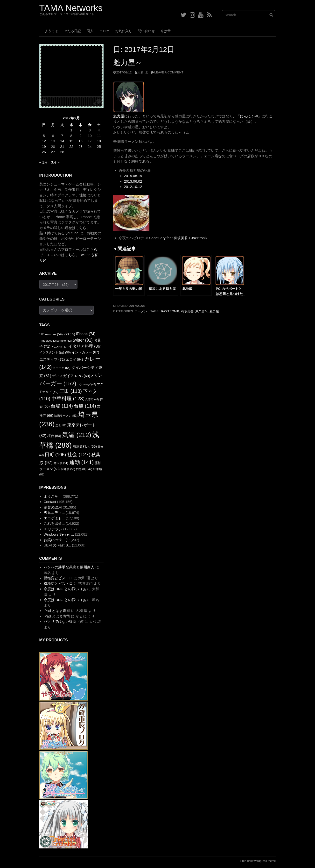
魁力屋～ (128, 62)
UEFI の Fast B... (57, 545)
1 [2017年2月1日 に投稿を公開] (71, 130)
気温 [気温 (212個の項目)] (77, 435)
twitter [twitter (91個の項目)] (83, 340)
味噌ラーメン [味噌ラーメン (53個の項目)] (66, 416)
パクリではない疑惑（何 (64, 621)
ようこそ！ (53, 496)
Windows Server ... (59, 534)
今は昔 (166, 31)
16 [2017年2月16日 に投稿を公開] (80, 141)
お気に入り (124, 31)
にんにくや (249, 116)
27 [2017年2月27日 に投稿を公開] (53, 152)
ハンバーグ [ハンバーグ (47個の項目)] (87, 384)
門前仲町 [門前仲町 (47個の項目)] (84, 469)
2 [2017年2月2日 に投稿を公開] (80, 130)
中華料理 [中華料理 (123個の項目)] (68, 398)
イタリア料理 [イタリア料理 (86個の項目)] (85, 346)
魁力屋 (119, 116)
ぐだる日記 (72, 31)
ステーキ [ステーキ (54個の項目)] (62, 368)
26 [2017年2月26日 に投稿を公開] (44, 152)
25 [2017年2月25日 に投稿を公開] (99, 147)
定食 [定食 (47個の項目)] (61, 425)
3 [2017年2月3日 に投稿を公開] (90, 130)
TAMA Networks (71, 8)
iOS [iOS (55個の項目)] (69, 334)
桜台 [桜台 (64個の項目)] (54, 436)
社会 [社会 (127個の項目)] (79, 454)
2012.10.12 (133, 187)
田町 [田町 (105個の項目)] (56, 455)
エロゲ (104, 31)
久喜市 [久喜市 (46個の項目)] (92, 399)
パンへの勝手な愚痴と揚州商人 (69, 567)
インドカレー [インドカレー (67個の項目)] (85, 352)
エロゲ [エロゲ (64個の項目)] (74, 359)
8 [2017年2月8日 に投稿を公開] (71, 136)
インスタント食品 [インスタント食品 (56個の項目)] (55, 352)
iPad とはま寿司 (57, 611)
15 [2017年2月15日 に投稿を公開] (71, 141)
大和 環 (143, 72)
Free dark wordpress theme (258, 861)
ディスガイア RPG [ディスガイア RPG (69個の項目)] (71, 376)
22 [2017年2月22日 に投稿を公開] (71, 147)
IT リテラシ (53, 529)
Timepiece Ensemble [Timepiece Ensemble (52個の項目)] (56, 341)
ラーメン (141, 311)
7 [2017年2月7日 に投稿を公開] (62, 136)
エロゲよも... (54, 518)
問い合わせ (146, 31)
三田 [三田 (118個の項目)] (71, 391)
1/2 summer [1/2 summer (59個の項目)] (51, 334)
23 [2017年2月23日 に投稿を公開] (80, 147)
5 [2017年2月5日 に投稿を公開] (44, 136)
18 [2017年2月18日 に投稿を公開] (99, 141)
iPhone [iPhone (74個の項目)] (86, 334)
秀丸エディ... (54, 513)
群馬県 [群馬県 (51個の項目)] (61, 463)
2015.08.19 (133, 176)
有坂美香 (187, 311)
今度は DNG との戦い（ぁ (65, 589)
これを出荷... (54, 523)
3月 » (55, 162)
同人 (90, 31)
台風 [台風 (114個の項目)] (85, 406)
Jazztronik (170, 311)
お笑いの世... (54, 540)
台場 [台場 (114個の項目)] (62, 406)
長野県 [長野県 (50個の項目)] (68, 469)
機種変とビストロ (58, 578)
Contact (50, 502)
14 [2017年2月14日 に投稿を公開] (62, 141)
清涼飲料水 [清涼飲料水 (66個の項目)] (85, 446)
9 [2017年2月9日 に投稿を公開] (80, 136)
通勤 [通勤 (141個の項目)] (81, 462)
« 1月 (44, 162)
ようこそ (51, 31)
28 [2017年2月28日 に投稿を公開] (62, 152)
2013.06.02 (133, 181)
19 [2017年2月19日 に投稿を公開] (44, 147)
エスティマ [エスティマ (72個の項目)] (52, 359)
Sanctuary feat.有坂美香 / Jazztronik (178, 238)
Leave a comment (169, 72)
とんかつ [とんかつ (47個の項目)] (59, 347)
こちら (81, 228)
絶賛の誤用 (53, 507)
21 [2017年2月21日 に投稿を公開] (62, 147)
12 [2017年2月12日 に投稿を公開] (44, 141)
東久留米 (202, 311)
